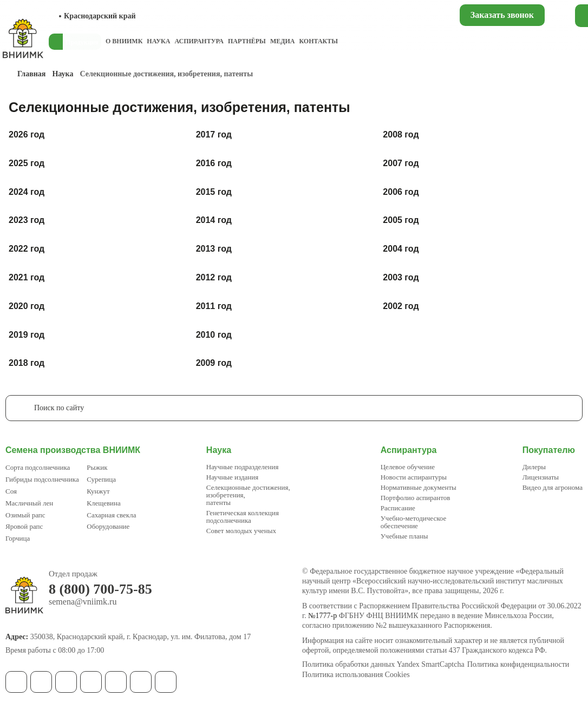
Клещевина (104, 503)
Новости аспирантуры (414, 477)
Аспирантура (199, 41)
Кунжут (98, 491)
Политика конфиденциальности (518, 665)
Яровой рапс (24, 526)
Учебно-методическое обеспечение (414, 522)
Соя (11, 491)
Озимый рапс (25, 515)
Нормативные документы (419, 487)
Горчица (18, 538)
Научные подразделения (243, 467)
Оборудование (108, 526)
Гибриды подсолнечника (42, 479)
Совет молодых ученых (241, 531)
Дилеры (534, 467)
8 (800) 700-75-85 (100, 589)
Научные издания (232, 477)
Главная (31, 74)
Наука (158, 41)
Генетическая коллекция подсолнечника (243, 517)
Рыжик (97, 467)
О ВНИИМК (124, 41)
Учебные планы (404, 536)
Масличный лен (29, 503)
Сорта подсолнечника (38, 467)
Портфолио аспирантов (416, 498)
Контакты (318, 41)
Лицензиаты (541, 477)
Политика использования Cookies (356, 675)
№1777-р (322, 616)
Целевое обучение (408, 467)
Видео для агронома (553, 487)
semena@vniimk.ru (83, 602)
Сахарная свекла (111, 515)
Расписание (398, 508)
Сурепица (101, 479)
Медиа (283, 41)
